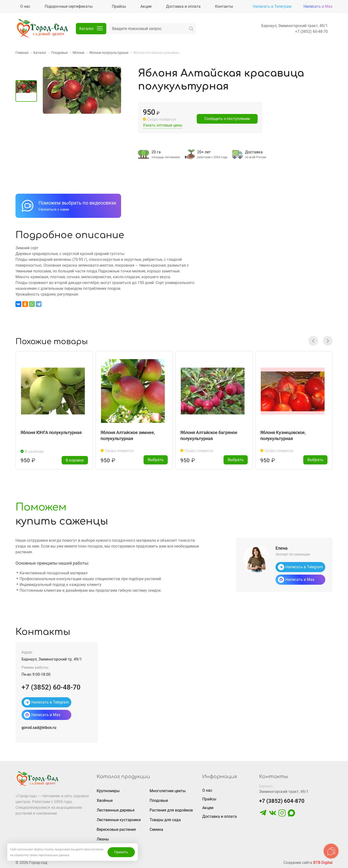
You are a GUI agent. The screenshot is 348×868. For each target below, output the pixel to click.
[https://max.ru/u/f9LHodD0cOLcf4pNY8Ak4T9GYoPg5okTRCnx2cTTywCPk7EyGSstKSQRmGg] (291, 815)
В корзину (75, 460)
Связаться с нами (54, 209)
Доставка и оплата (220, 816)
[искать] (191, 29)
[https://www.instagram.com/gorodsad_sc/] (282, 815)
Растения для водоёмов (171, 810)
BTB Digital (323, 863)
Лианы (103, 839)
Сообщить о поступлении (227, 119)
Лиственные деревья (116, 810)
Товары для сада (165, 820)
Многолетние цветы (168, 791)
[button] (313, 341)
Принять (121, 852)
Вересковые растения (116, 829)
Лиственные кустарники (119, 820)
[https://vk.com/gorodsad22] (273, 815)
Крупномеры (108, 791)
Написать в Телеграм (272, 6)
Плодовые (159, 800)
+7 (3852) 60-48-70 (311, 32)
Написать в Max (318, 6)
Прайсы (209, 799)
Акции (208, 808)
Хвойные (105, 800)
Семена (156, 829)
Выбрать (156, 460)
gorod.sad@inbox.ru (39, 728)
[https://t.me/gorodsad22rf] (263, 815)
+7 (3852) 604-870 (282, 801)
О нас (207, 790)
